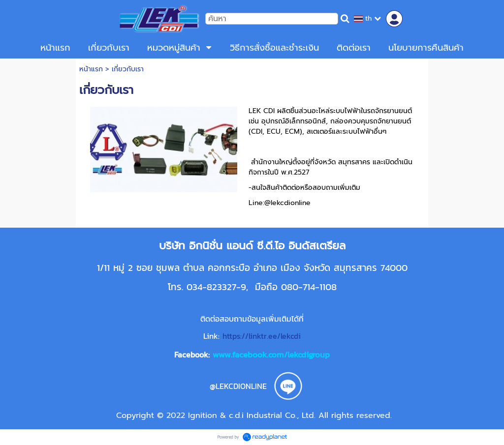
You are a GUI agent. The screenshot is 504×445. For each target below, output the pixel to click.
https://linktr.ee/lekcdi (262, 336)
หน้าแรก (91, 69)
